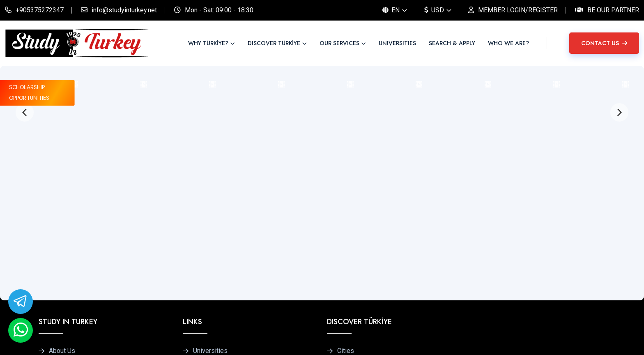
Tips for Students (362, 248)
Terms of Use (564, 340)
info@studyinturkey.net (124, 10)
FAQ (199, 282)
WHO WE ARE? (508, 43)
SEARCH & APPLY (452, 43)
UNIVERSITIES (397, 43)
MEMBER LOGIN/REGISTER (518, 10)
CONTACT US (604, 43)
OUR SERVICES (339, 43)
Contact (60, 282)
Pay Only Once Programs (229, 248)
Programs (207, 231)
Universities (210, 213)
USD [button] (434, 10)
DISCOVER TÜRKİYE (274, 43)
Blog (55, 265)
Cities (346, 213)
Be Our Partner (613, 10)
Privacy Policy (514, 340)
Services (62, 231)
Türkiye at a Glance (364, 231)
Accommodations (218, 265)
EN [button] (391, 10)
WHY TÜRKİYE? (208, 43)
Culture (347, 282)
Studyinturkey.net (117, 340)
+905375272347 (40, 10)
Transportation (358, 265)
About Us (62, 213)
